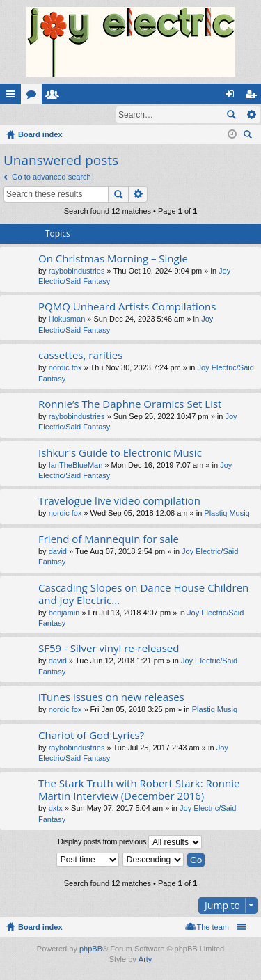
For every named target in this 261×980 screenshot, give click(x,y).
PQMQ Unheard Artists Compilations (127, 307)
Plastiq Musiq (227, 514)
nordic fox (65, 368)
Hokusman (67, 319)
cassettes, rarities (80, 356)
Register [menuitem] (254, 97)
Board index (40, 928)
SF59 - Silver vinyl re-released (109, 649)
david (58, 552)
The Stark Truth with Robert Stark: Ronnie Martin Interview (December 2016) (139, 790)
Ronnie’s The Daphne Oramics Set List (130, 405)
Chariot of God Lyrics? (91, 736)
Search (231, 115)
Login (23, 115)
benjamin (64, 613)
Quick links (13, 97)
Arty (145, 960)
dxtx (56, 809)
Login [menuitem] (233, 97)
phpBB (91, 949)
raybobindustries (77, 271)
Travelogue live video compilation (119, 501)
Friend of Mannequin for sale (109, 540)
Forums (34, 97)
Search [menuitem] (249, 137)
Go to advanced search (52, 177)
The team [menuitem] (213, 928)
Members (55, 97)
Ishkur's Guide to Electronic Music (120, 453)
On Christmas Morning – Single (113, 259)
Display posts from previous (130, 843)
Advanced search (251, 115)
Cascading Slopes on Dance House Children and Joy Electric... (143, 595)
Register (69, 115)
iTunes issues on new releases (111, 698)
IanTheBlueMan (76, 466)
